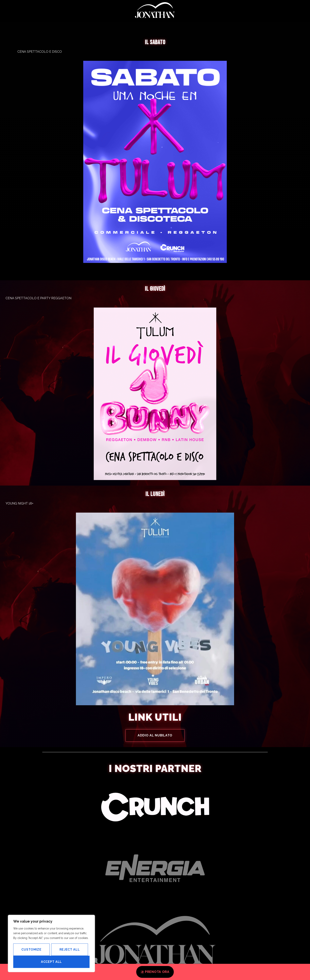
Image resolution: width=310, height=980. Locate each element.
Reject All (70, 950)
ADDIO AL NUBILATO (155, 735)
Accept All (51, 962)
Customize (31, 950)
